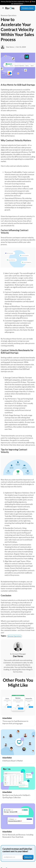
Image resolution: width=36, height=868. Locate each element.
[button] (3, 8)
